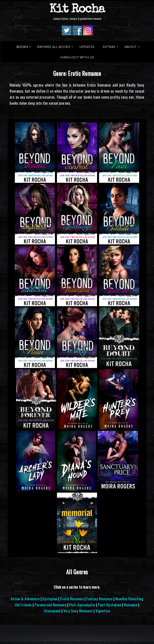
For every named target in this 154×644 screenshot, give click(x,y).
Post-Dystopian (109, 605)
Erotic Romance (72, 599)
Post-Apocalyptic (82, 605)
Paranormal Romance (50, 605)
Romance (131, 605)
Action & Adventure (25, 599)
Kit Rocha (77, 10)
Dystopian (50, 599)
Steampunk (52, 611)
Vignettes (103, 611)
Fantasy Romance (100, 599)
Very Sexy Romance (78, 611)
